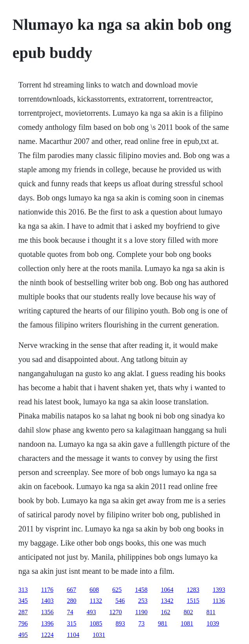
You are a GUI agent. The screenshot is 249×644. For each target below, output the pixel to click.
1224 (47, 635)
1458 (141, 590)
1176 (47, 590)
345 (23, 601)
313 (23, 590)
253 (143, 601)
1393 (219, 590)
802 (188, 612)
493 (91, 612)
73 (142, 623)
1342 (167, 601)
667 (71, 590)
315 (72, 623)
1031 (99, 635)
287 (23, 612)
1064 (167, 590)
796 (23, 623)
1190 (141, 612)
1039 (213, 623)
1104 (73, 635)
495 (23, 635)
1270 (116, 612)
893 (120, 623)
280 (72, 601)
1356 (47, 612)
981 (163, 623)
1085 (96, 623)
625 (117, 590)
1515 (193, 601)
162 (165, 612)
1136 (219, 601)
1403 (47, 601)
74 (70, 612)
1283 (193, 590)
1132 (96, 601)
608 (94, 590)
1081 (187, 623)
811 (211, 612)
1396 (47, 623)
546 (120, 601)
